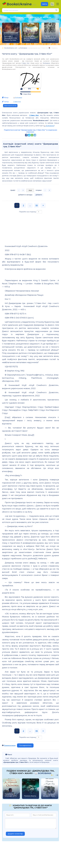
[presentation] (53, 19)
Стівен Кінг (25, 63)
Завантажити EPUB (10, 106)
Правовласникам (10, 745)
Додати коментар (15, 834)
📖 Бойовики (45, 63)
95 (37, 205)
